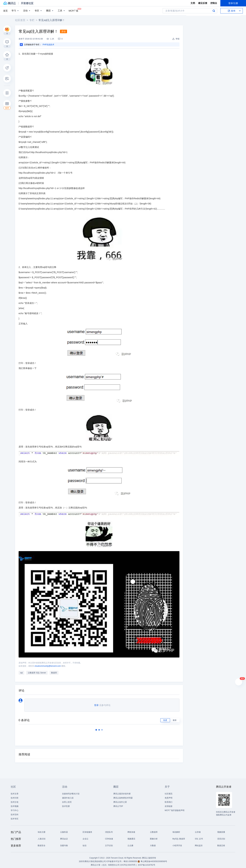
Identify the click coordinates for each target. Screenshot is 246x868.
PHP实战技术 (50, 45)
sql (23, 670)
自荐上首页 (67, 799)
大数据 (153, 843)
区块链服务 (87, 829)
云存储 (198, 829)
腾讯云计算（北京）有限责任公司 (105, 862)
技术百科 (15, 812)
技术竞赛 (66, 804)
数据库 (55, 670)
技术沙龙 (15, 799)
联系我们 (169, 799)
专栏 (33, 20)
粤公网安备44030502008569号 (154, 859)
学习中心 (15, 808)
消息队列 (109, 829)
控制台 (214, 3)
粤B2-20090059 (130, 859)
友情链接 (169, 804)
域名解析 (176, 829)
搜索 (214, 11)
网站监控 (199, 843)
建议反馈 (203, 3)
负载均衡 (64, 843)
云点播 (130, 843)
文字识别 (109, 843)
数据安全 (42, 843)
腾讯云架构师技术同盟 (123, 795)
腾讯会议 (64, 836)
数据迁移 (221, 843)
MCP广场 (73, 11)
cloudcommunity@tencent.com (49, 663)
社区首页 (21, 20)
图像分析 (154, 836)
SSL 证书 (199, 836)
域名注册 (42, 829)
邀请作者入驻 (68, 795)
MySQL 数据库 (179, 836)
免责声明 (169, 795)
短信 (85, 843)
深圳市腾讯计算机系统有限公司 (92, 859)
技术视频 (15, 804)
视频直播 (221, 829)
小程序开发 (177, 843)
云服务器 (64, 829)
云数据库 (154, 829)
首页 (5, 11)
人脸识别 (42, 836)
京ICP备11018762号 (146, 862)
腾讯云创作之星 (120, 799)
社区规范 (169, 791)
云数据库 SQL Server (38, 670)
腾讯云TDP (118, 804)
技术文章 (15, 791)
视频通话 (131, 836)
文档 (193, 3)
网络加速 (131, 829)
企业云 (85, 836)
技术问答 (15, 795)
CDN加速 (109, 836)
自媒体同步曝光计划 (71, 791)
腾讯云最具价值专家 (122, 791)
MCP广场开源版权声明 (175, 808)
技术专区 (15, 816)
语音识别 (221, 836)
